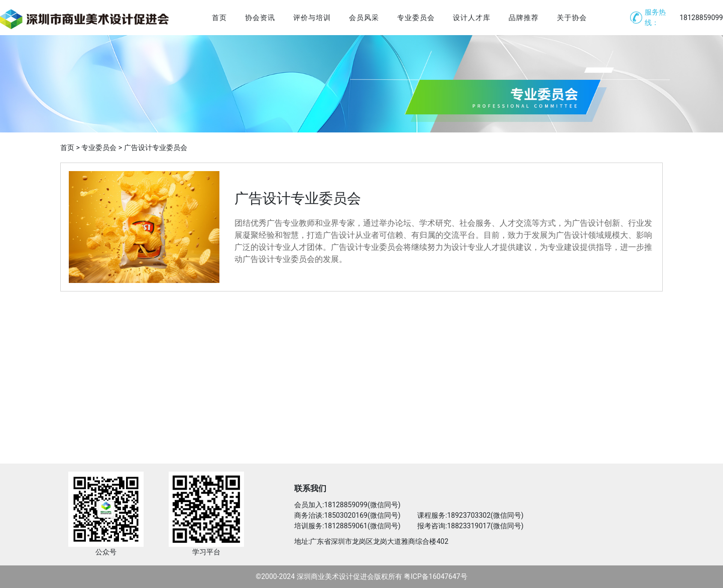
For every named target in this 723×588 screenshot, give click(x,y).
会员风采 (364, 18)
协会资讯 (260, 18)
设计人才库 (472, 18)
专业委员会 (416, 18)
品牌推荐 (524, 18)
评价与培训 (312, 18)
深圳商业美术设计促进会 (335, 576)
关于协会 (572, 18)
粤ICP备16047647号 (436, 576)
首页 (219, 18)
